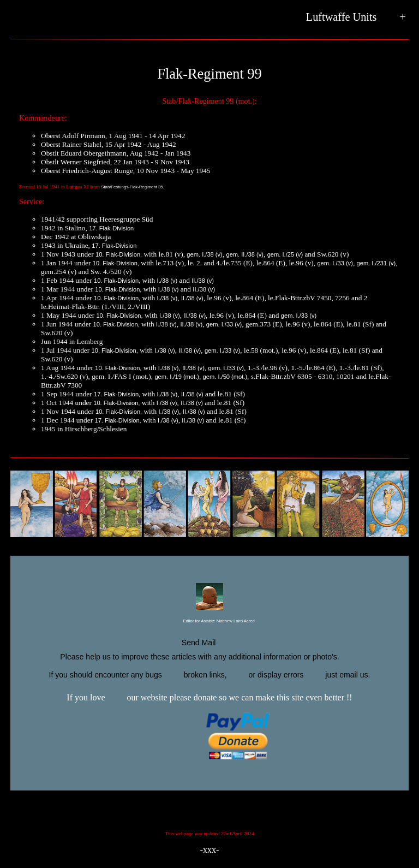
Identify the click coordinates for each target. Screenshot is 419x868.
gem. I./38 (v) (204, 254)
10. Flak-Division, (119, 254)
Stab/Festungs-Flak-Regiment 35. (132, 187)
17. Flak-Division (111, 228)
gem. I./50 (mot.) (225, 377)
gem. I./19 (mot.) (177, 377)
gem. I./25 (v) (285, 254)
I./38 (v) (167, 281)
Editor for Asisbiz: (209, 622)
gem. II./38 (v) (245, 254)
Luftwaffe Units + (356, 17)
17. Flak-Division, (117, 394)
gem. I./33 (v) (335, 263)
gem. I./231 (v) (376, 263)
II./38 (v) (203, 281)
